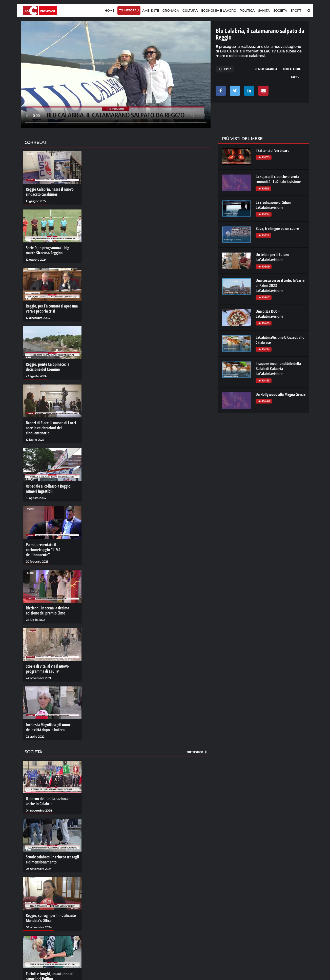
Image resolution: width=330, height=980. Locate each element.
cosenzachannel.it (281, 914)
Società (280, 11)
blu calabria (292, 69)
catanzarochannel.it (282, 924)
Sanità (264, 11)
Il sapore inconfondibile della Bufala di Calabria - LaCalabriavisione (278, 369)
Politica (247, 11)
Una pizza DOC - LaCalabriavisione (269, 314)
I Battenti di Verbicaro (273, 150)
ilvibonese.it (275, 919)
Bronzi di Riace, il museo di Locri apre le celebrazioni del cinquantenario (51, 428)
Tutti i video (197, 752)
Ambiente (151, 11)
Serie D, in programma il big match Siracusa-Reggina (47, 250)
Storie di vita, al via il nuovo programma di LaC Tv (47, 669)
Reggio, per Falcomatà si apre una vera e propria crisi (52, 309)
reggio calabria (266, 69)
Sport (296, 11)
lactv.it (227, 909)
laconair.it (229, 914)
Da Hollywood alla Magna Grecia (281, 394)
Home (109, 11)
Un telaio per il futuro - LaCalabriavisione (273, 257)
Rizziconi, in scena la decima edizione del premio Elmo (47, 610)
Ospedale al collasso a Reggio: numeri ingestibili (49, 489)
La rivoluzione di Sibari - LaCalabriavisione (274, 205)
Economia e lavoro (219, 11)
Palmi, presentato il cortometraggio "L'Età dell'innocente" (43, 550)
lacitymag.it (276, 904)
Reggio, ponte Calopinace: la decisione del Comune (48, 367)
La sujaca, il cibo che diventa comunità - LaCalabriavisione (278, 179)
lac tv (295, 77)
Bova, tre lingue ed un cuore (277, 228)
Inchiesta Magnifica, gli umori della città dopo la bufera (49, 727)
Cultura (190, 11)
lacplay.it (229, 904)
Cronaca (171, 11)
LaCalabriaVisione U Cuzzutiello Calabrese (280, 340)
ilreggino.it (275, 909)
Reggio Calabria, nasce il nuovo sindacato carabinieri (50, 192)
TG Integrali (129, 10)
